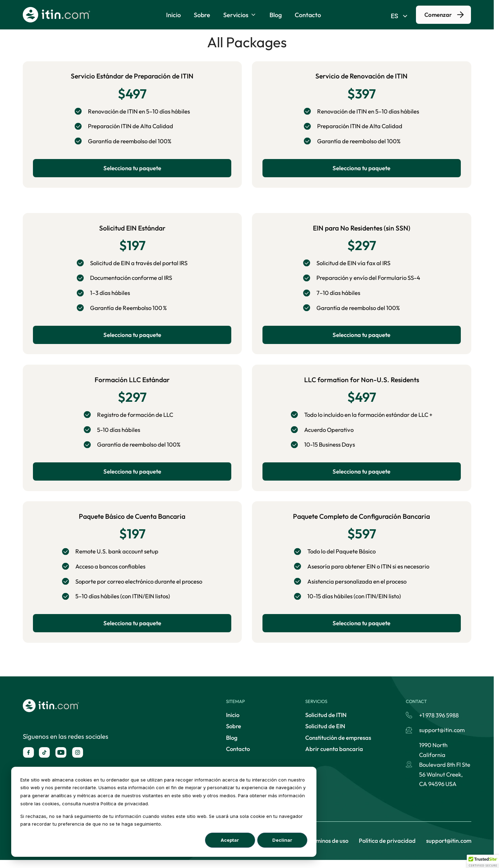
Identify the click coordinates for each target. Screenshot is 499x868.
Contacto (238, 757)
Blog (232, 746)
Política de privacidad (387, 849)
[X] (45, 760)
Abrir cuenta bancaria (334, 757)
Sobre (234, 734)
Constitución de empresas (338, 746)
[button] (483, 861)
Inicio (233, 723)
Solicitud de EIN (325, 734)
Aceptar (230, 840)
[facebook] (28, 760)
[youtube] (61, 760)
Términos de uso (328, 849)
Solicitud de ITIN (326, 723)
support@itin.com (449, 849)
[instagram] (77, 760)
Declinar (282, 840)
